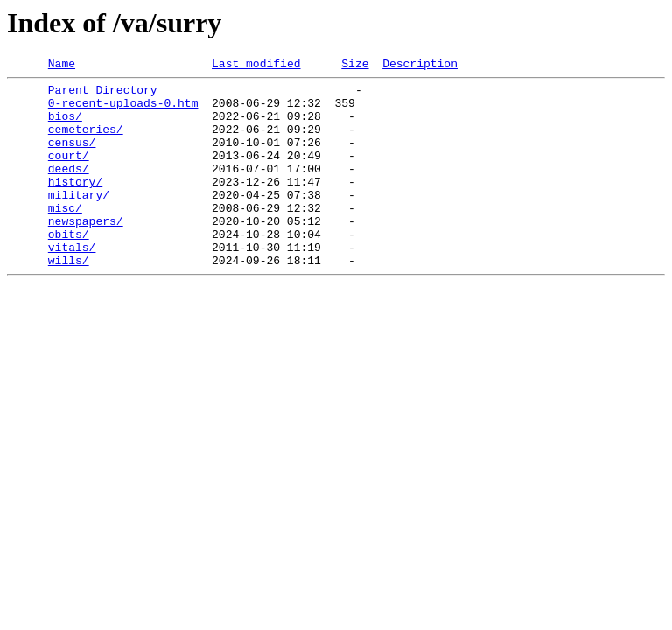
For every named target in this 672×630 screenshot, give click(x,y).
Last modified (256, 66)
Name (62, 66)
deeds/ (69, 189)
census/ (72, 157)
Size (355, 66)
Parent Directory (103, 94)
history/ (75, 205)
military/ (79, 220)
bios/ (65, 126)
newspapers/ (86, 252)
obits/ (69, 268)
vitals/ (72, 283)
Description (420, 66)
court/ (69, 173)
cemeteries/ (86, 142)
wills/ (69, 299)
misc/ (65, 236)
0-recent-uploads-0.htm (123, 110)
